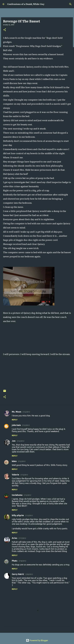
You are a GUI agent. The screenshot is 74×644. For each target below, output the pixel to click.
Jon (14, 441)
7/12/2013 (26, 412)
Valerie (15, 475)
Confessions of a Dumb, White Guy (26, 4)
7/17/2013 (22, 538)
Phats (15, 561)
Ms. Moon (17, 412)
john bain (16, 425)
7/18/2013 (22, 561)
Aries (15, 538)
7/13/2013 (24, 475)
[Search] (70, 4)
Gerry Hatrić (18, 574)
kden (14, 461)
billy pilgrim (18, 515)
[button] (5, 30)
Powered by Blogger (37, 640)
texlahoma (17, 495)
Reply (15, 420)
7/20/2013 (29, 574)
